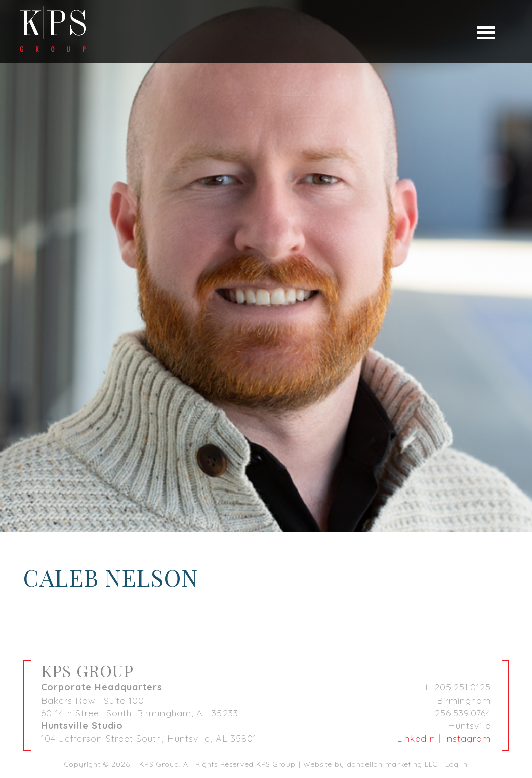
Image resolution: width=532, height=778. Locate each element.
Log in (457, 764)
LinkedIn (416, 738)
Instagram (468, 738)
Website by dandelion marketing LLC (371, 764)
